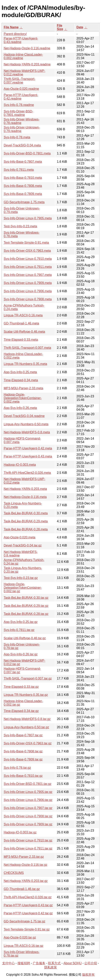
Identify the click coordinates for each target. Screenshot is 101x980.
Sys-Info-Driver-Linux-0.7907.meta (28, 275)
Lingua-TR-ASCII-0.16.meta (23, 315)
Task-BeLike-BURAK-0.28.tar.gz (26, 614)
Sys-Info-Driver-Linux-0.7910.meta (28, 259)
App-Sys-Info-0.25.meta (20, 372)
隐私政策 (51, 967)
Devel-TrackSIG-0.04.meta (22, 145)
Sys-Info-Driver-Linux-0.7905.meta (28, 218)
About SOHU (73, 963)
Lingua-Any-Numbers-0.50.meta (26, 424)
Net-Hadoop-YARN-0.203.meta (25, 489)
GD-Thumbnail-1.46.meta (21, 323)
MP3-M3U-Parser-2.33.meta (23, 388)
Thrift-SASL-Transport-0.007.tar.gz (28, 678)
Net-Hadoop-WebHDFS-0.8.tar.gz (27, 719)
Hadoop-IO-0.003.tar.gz (20, 832)
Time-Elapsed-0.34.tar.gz (21, 711)
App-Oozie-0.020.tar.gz (20, 937)
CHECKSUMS (14, 873)
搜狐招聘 (24, 963)
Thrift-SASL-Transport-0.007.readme (20, 81)
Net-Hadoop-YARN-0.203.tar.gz (26, 881)
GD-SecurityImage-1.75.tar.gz (25, 921)
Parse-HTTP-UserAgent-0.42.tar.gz (28, 913)
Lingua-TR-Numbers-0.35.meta (25, 364)
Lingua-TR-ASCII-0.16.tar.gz (24, 946)
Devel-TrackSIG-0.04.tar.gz (23, 545)
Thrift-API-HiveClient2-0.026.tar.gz (28, 897)
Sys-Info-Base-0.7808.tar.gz (23, 751)
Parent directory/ (15, 34)
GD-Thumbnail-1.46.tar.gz (22, 889)
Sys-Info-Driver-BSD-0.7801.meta (27, 153)
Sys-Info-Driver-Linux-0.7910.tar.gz (28, 840)
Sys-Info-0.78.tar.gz (17, 768)
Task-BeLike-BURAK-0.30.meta (26, 513)
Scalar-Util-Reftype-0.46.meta (24, 332)
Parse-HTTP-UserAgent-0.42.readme (21, 97)
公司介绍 (91, 963)
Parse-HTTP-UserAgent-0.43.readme (21, 40)
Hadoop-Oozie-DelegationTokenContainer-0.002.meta (23, 398)
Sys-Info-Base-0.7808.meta (23, 186)
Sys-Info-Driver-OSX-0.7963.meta (27, 251)
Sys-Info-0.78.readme (19, 105)
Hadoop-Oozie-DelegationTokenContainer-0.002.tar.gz (23, 588)
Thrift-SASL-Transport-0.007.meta (27, 348)
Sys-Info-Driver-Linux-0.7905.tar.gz (28, 792)
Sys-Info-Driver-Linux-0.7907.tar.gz (28, 808)
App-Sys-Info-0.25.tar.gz (21, 622)
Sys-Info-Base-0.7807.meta (23, 162)
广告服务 (39, 963)
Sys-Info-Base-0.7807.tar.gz (23, 735)
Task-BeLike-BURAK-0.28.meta (26, 529)
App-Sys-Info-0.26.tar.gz (21, 654)
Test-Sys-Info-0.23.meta (20, 226)
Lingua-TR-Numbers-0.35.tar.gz (26, 695)
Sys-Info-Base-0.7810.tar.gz (23, 776)
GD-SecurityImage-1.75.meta (24, 202)
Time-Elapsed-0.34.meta (21, 380)
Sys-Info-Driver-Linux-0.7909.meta (28, 283)
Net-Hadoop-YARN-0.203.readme (27, 64)
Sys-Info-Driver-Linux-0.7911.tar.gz (28, 848)
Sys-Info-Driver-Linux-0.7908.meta (28, 299)
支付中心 (8, 963)
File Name (11, 27)
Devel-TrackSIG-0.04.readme (24, 416)
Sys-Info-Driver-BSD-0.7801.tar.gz (28, 784)
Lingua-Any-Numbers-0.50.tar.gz (26, 727)
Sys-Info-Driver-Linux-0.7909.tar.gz (28, 824)
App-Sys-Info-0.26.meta (20, 408)
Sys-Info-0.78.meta (17, 137)
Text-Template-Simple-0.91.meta (26, 243)
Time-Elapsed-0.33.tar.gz (21, 687)
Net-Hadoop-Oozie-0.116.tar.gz (25, 865)
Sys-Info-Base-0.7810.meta (23, 178)
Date (80, 27)
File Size (60, 27)
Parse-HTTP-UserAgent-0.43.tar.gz (28, 905)
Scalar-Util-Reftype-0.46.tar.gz (25, 638)
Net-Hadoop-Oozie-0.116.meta (25, 497)
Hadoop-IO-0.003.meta (20, 465)
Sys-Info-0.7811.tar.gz (19, 630)
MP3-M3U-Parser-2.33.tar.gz (24, 857)
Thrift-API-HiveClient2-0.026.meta (27, 473)
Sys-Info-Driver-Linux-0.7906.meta (28, 291)
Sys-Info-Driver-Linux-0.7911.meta (28, 267)
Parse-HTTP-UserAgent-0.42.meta (28, 448)
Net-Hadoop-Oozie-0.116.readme (27, 48)
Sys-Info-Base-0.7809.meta (23, 194)
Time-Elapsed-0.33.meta (21, 340)
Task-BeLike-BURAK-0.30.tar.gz (26, 598)
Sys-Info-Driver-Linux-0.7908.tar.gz (28, 816)
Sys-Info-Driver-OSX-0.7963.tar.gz (28, 743)
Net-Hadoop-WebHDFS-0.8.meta (27, 432)
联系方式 (54, 963)
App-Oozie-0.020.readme (21, 89)
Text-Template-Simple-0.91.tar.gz (27, 929)
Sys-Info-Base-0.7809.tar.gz (23, 759)
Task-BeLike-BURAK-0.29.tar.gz (26, 606)
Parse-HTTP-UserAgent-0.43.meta (28, 456)
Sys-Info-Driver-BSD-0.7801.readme (18, 113)
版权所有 (88, 975)
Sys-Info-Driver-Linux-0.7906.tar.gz (28, 800)
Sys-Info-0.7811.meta (19, 170)
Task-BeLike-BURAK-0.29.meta (26, 521)
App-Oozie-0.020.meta (20, 537)
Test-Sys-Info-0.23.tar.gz (21, 578)
